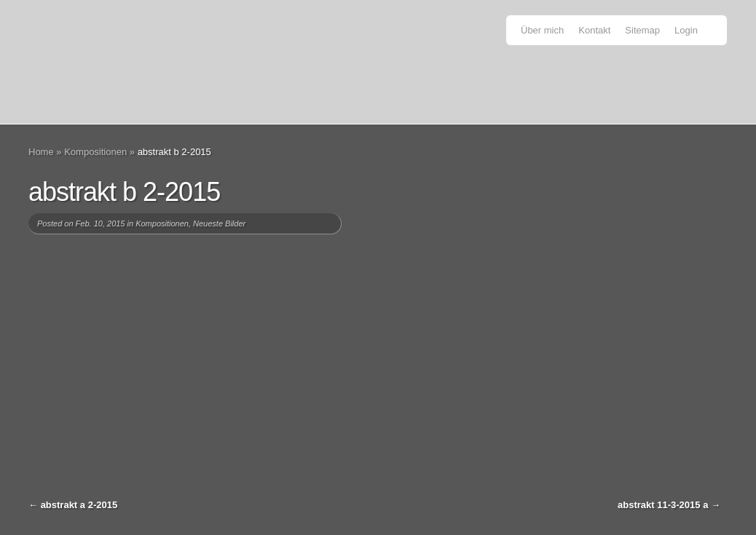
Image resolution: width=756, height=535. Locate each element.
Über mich (542, 30)
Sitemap (642, 30)
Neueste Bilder (219, 223)
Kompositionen (95, 152)
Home (41, 152)
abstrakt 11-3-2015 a (663, 505)
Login (686, 30)
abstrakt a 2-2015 (79, 505)
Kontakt (594, 30)
